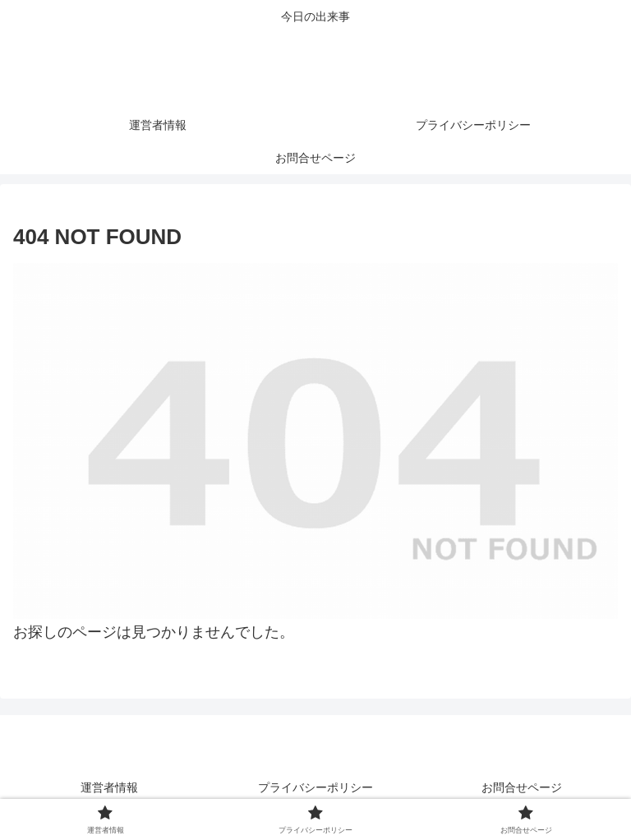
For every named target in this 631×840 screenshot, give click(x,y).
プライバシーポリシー (315, 787)
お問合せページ (522, 787)
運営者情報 (109, 787)
